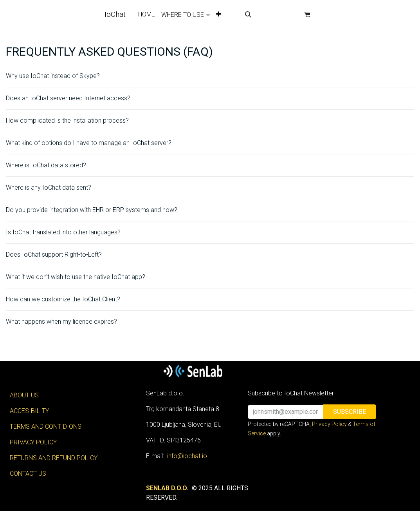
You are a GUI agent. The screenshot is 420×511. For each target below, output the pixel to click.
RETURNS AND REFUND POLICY (54, 458)
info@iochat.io (187, 456)
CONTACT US (28, 474)
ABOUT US (24, 395)
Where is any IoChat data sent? (49, 188)
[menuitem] (147, 14)
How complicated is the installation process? (67, 121)
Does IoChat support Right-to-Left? (54, 255)
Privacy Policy (329, 424)
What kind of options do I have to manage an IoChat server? (89, 143)
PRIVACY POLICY (33, 442)
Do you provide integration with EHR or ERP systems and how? (92, 210)
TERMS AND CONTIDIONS (46, 427)
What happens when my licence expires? (61, 322)
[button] (248, 14)
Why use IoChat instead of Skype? (53, 76)
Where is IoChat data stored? (46, 165)
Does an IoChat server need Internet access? (68, 98)
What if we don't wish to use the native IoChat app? (76, 277)
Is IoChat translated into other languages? (63, 232)
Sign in (278, 14)
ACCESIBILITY (29, 411)
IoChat (115, 14)
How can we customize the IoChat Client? (63, 299)
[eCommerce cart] (307, 14)
